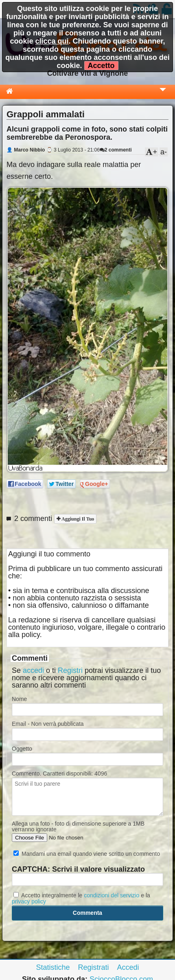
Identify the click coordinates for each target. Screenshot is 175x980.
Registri (70, 670)
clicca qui (52, 41)
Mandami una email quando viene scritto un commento (87, 854)
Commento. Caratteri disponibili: (59, 773)
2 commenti (116, 150)
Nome (19, 699)
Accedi (128, 967)
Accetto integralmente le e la (81, 898)
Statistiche (53, 967)
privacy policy (29, 901)
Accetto (101, 66)
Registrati (93, 967)
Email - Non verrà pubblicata (48, 724)
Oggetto (22, 749)
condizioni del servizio (112, 895)
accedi (33, 670)
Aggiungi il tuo (77, 519)
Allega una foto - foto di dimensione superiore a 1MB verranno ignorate (78, 826)
